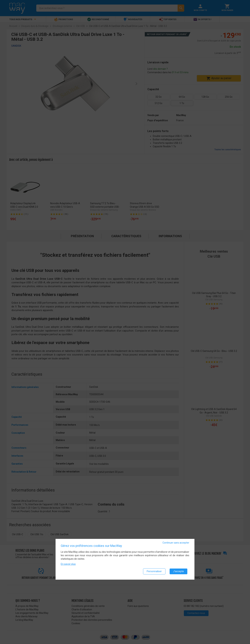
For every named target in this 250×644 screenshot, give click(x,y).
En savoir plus (68, 564)
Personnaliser (154, 571)
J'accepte (178, 571)
